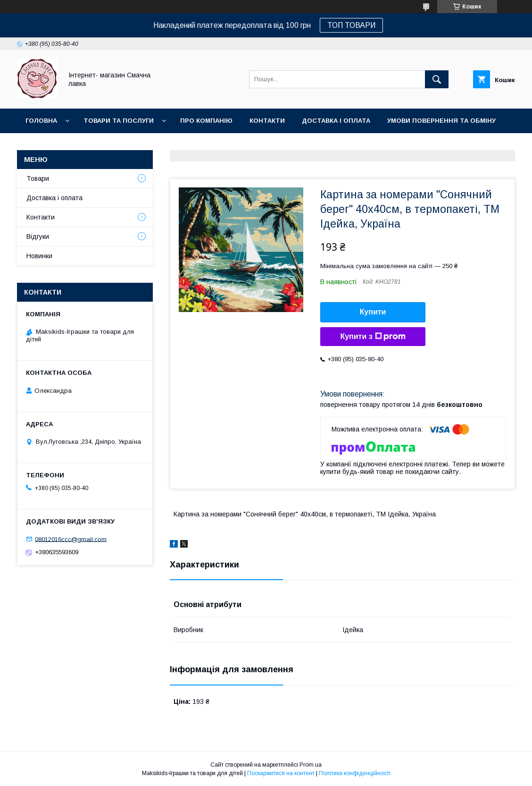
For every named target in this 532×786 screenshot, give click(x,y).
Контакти (267, 121)
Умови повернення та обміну (441, 121)
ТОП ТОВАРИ (351, 25)
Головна (41, 121)
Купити (373, 312)
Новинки (42, 145)
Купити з (373, 337)
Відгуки (38, 237)
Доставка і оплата (336, 121)
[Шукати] (437, 79)
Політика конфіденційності (355, 773)
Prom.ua (311, 765)
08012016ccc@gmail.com (71, 539)
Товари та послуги (119, 121)
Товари (38, 178)
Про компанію (206, 121)
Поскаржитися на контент (281, 773)
